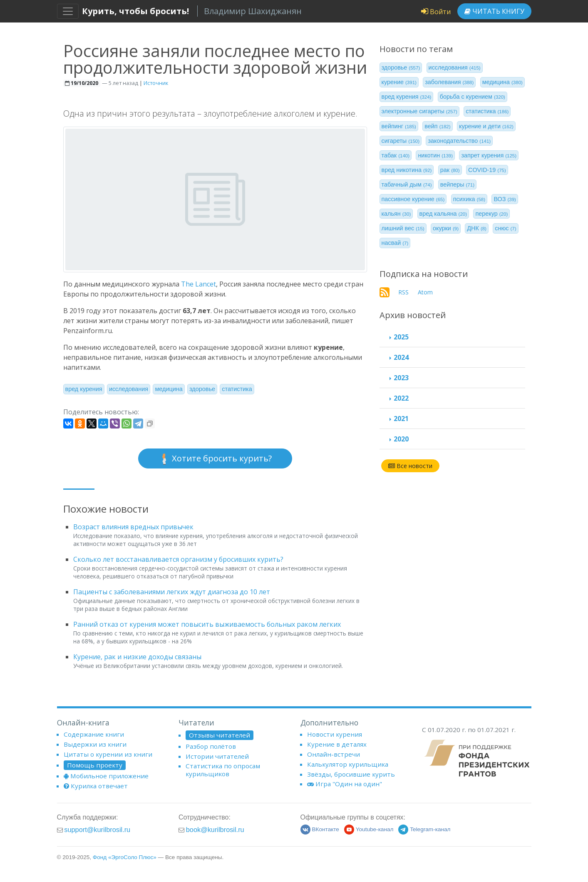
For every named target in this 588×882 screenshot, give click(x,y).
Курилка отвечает (96, 786)
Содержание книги (94, 734)
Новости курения (335, 734)
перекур (491, 214)
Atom (425, 292)
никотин (435, 155)
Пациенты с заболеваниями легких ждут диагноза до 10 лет (172, 592)
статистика (237, 389)
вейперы (457, 184)
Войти (436, 12)
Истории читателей (217, 756)
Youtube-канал (369, 829)
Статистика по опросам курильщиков (223, 770)
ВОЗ (505, 199)
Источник (156, 83)
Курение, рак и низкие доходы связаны (137, 657)
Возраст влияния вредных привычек (133, 527)
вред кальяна (443, 214)
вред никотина (407, 170)
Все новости (410, 466)
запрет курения (489, 155)
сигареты (401, 141)
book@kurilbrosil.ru (215, 830)
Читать (494, 11)
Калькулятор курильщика (348, 764)
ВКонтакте (320, 829)
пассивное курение (413, 199)
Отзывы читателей (220, 735)
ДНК (477, 228)
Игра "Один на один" (345, 784)
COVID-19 (487, 170)
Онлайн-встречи (334, 754)
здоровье (202, 389)
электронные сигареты (419, 111)
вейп (437, 126)
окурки (446, 228)
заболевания (449, 82)
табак (396, 155)
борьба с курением (473, 97)
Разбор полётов (211, 746)
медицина (169, 389)
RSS (403, 292)
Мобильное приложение (106, 776)
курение (399, 82)
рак (450, 170)
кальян (396, 214)
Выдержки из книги (95, 744)
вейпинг (399, 126)
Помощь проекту (95, 765)
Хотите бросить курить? (215, 459)
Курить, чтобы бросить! (135, 11)
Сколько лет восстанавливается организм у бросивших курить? (178, 559)
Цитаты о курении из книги (108, 754)
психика (469, 199)
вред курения (84, 389)
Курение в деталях (337, 744)
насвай (395, 243)
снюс (505, 228)
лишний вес (403, 228)
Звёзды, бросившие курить (351, 774)
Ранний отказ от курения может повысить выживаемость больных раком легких (207, 624)
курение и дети (486, 126)
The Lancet (198, 284)
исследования (129, 389)
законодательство (459, 141)
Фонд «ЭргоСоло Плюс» (125, 857)
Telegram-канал (424, 829)
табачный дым (407, 184)
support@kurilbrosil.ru (97, 830)
